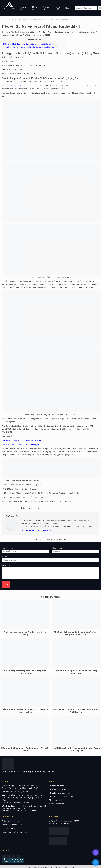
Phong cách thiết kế (58, 804)
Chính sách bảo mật (11, 821)
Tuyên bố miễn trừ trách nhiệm (16, 832)
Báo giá (58, 8)
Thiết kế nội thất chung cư (61, 793)
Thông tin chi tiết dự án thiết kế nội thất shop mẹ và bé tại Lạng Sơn (28, 44)
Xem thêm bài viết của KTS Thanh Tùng (36, 530)
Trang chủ (23, 8)
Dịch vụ (34, 8)
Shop (14, 20)
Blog (67, 8)
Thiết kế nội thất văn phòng (61, 797)
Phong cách (46, 8)
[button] (13, 860)
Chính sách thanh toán (12, 825)
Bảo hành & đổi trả (10, 828)
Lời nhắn (6, 565)
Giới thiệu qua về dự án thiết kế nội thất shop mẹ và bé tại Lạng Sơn (31, 47)
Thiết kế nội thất (57, 786)
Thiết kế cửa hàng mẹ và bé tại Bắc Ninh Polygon (21, 445)
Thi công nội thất (57, 800)
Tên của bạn (8, 548)
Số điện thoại (57, 548)
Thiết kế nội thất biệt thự (60, 789)
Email (5, 557)
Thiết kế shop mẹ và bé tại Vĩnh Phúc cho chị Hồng (21, 440)
